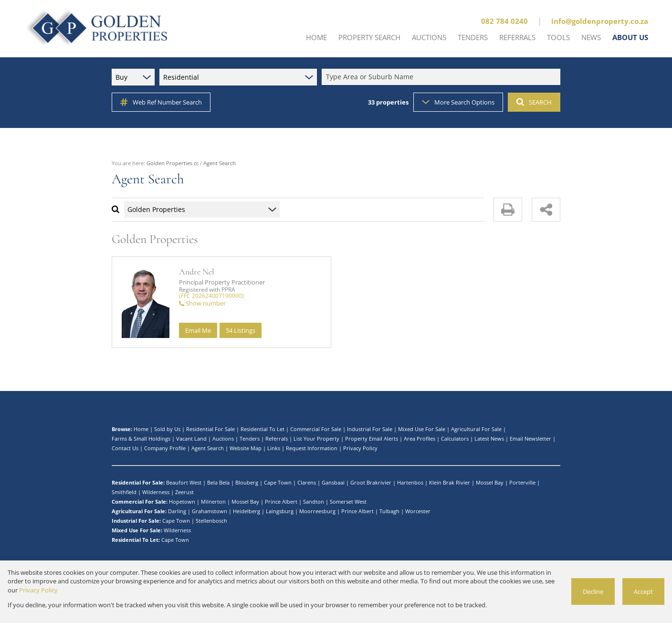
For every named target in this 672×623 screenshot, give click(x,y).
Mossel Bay (490, 482)
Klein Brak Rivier (450, 482)
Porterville (522, 482)
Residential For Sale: (138, 482)
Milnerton (213, 502)
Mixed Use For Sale (422, 429)
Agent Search (208, 448)
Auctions (223, 438)
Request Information (312, 448)
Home (141, 429)
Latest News (489, 438)
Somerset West (348, 502)
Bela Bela (218, 482)
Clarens (307, 482)
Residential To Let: (136, 540)
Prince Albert (281, 502)
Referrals (277, 438)
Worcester (418, 511)
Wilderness (156, 492)
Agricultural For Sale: (139, 511)
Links (274, 448)
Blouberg (247, 482)
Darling (177, 511)
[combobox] (442, 77)
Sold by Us (167, 429)
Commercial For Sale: (140, 502)
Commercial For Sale (316, 429)
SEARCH (534, 102)
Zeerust (184, 492)
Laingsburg (280, 511)
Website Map (246, 448)
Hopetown (182, 502)
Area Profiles (420, 438)
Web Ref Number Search (161, 102)
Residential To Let (262, 429)
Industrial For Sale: (136, 521)
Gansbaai (333, 482)
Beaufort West (184, 482)
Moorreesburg (317, 511)
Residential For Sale (210, 429)
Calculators (455, 438)
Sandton (314, 502)
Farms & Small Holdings (141, 438)
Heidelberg (247, 511)
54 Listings (241, 330)
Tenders (250, 438)
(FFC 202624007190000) (211, 296)
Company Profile (165, 448)
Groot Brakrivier (371, 482)
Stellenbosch (211, 521)
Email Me (198, 330)
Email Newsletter (530, 438)
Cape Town (278, 482)
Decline (593, 591)
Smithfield (124, 492)
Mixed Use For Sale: (137, 530)
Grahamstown (210, 511)
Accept (643, 591)
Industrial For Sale (370, 429)
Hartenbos (410, 482)
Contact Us (125, 448)
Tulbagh (389, 511)
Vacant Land (191, 438)
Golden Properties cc (173, 163)
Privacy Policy (360, 448)
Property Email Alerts (372, 438)
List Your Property (316, 438)
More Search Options (458, 102)
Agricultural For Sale (476, 429)
